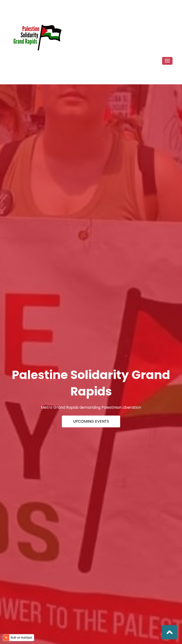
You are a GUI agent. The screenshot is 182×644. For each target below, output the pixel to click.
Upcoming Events (91, 421)
